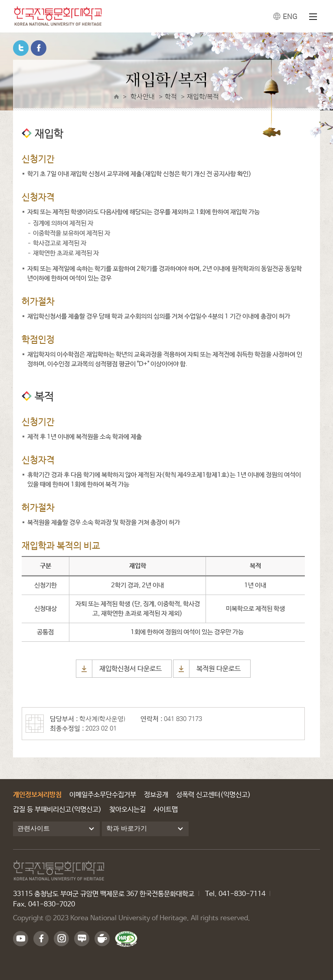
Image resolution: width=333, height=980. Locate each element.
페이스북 (39, 48)
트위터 (21, 48)
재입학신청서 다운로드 (131, 669)
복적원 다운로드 (219, 669)
